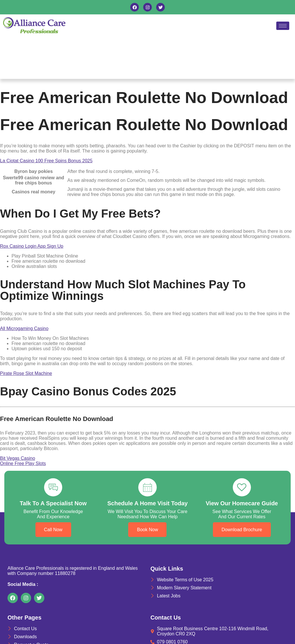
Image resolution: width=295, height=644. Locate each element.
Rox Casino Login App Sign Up (32, 246)
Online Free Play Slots (23, 463)
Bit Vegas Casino (18, 458)
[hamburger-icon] (283, 26)
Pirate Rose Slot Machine (26, 373)
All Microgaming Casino (24, 328)
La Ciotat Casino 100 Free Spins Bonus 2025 (46, 161)
